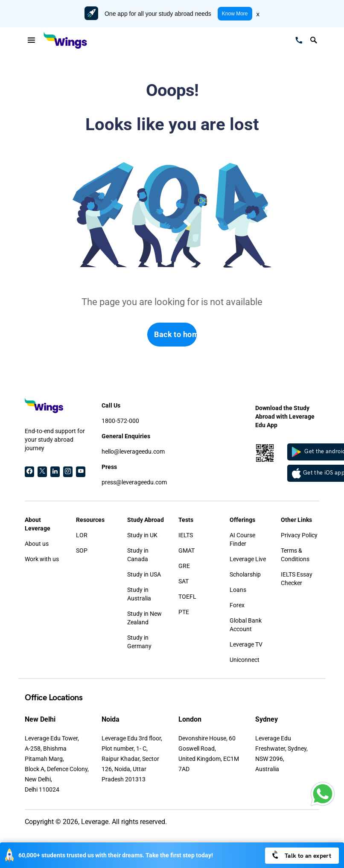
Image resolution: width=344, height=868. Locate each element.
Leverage (95, 822)
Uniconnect (245, 660)
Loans (238, 590)
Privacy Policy (299, 535)
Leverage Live (248, 559)
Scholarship (245, 574)
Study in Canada (138, 555)
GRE (184, 566)
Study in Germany (139, 642)
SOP (82, 551)
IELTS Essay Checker (297, 579)
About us (37, 544)
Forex (237, 605)
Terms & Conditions (295, 555)
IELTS (186, 535)
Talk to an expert (301, 855)
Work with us (42, 559)
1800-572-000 (120, 421)
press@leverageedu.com (134, 482)
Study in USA (144, 574)
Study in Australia (139, 594)
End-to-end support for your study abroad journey (55, 440)
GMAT (187, 551)
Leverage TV (246, 644)
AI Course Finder (242, 539)
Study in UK (142, 535)
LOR (82, 535)
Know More (235, 14)
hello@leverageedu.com (133, 451)
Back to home (175, 334)
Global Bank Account (246, 625)
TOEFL (187, 597)
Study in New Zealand (144, 618)
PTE (184, 612)
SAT (184, 581)
